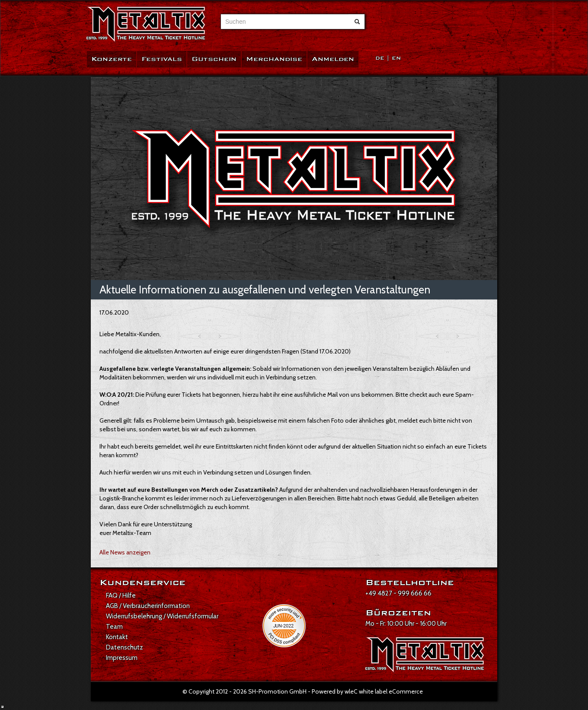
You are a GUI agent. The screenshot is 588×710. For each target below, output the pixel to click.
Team (114, 627)
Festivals (162, 59)
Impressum (122, 658)
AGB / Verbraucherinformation (148, 606)
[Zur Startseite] (146, 24)
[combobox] (285, 22)
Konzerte (112, 59)
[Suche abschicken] (357, 22)
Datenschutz (125, 647)
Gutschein (214, 59)
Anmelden (333, 59)
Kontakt (117, 637)
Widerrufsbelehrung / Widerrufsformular (162, 616)
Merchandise (274, 59)
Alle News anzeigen (125, 552)
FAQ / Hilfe (121, 595)
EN (396, 58)
